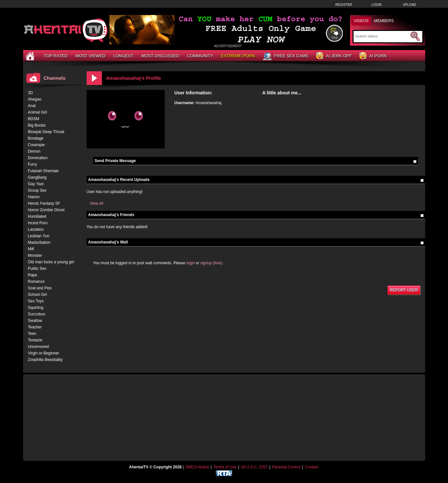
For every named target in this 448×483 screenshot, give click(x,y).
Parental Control (286, 467)
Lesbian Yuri (39, 236)
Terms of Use (225, 467)
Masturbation (39, 242)
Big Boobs (37, 125)
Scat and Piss (40, 288)
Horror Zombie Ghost (46, 210)
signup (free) (211, 263)
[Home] (31, 56)
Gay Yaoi (36, 184)
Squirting (36, 308)
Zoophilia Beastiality (45, 360)
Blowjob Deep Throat (46, 132)
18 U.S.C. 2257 (254, 467)
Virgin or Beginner (44, 353)
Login (377, 5)
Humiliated (37, 216)
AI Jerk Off (334, 56)
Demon (34, 151)
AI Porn (373, 56)
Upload (409, 5)
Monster (35, 255)
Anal (32, 106)
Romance (36, 282)
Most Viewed (90, 56)
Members (384, 21)
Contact (311, 467)
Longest (123, 56)
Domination (38, 158)
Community (200, 56)
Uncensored (39, 347)
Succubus (37, 314)
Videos (361, 21)
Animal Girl (38, 112)
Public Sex (37, 269)
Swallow (35, 321)
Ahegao (35, 99)
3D (30, 93)
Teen (32, 334)
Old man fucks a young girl (51, 262)
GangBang (37, 177)
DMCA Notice (197, 467)
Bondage (36, 138)
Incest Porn (38, 223)
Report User (404, 290)
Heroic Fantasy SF (44, 203)
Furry (33, 164)
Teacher (35, 327)
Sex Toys (36, 301)
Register (344, 5)
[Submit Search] (415, 36)
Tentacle (35, 340)
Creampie (36, 145)
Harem (34, 197)
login (191, 263)
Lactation (36, 229)
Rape (33, 275)
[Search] (382, 36)
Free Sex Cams (286, 56)
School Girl (38, 295)
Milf (31, 249)
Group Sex (37, 190)
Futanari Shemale (43, 171)
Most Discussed (160, 56)
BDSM (34, 119)
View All (97, 203)
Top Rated (56, 56)
